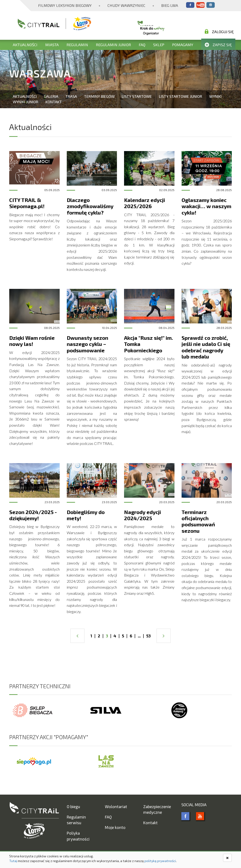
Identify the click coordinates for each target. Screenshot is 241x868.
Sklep (159, 45)
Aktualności (25, 45)
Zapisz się (218, 45)
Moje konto (115, 827)
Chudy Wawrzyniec (126, 5)
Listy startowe (137, 96)
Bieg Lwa (170, 5)
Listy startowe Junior (181, 96)
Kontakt (54, 102)
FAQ (142, 45)
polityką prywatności (160, 861)
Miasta (52, 45)
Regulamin (77, 45)
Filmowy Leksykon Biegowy (65, 5)
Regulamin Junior (113, 45)
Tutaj (13, 861)
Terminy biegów (99, 96)
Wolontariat (116, 806)
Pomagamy (183, 45)
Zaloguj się (219, 31)
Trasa (71, 96)
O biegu (73, 806)
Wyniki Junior (26, 102)
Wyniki (215, 96)
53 (148, 636)
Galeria (51, 96)
